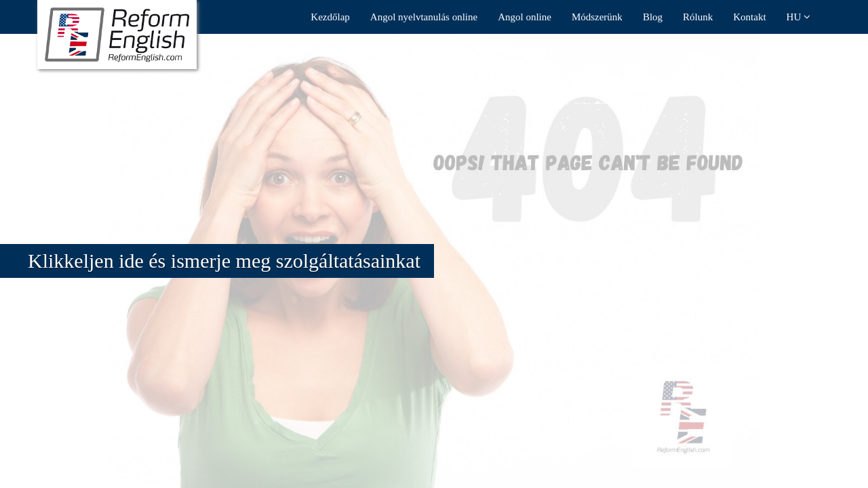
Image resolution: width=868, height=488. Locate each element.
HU (798, 17)
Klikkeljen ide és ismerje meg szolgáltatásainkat (224, 261)
